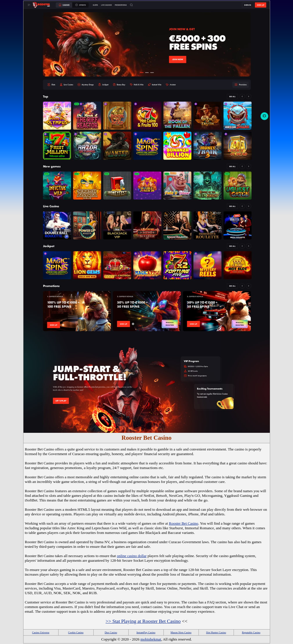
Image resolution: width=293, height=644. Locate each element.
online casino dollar (132, 556)
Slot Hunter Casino (216, 632)
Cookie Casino (76, 632)
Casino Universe (41, 632)
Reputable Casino (251, 632)
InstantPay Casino (146, 632)
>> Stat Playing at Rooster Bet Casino (143, 621)
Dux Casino (111, 632)
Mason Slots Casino (181, 632)
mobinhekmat (151, 639)
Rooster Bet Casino (184, 523)
